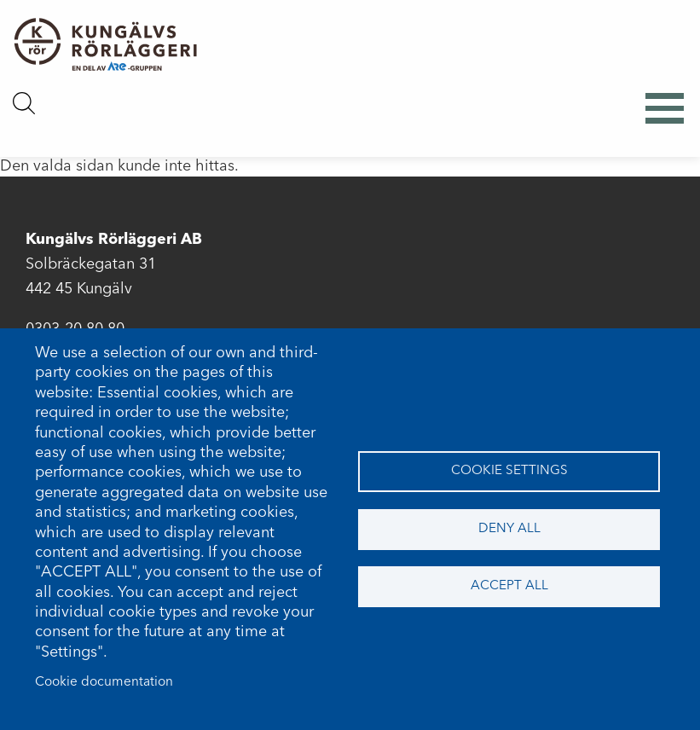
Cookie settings (509, 471)
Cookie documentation (104, 682)
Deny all (509, 529)
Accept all (509, 586)
